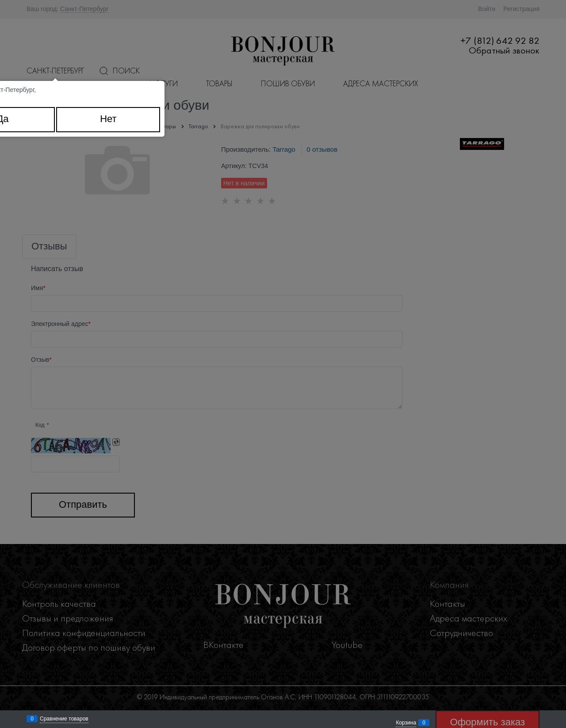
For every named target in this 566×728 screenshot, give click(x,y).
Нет (108, 119)
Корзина (406, 723)
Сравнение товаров (64, 719)
